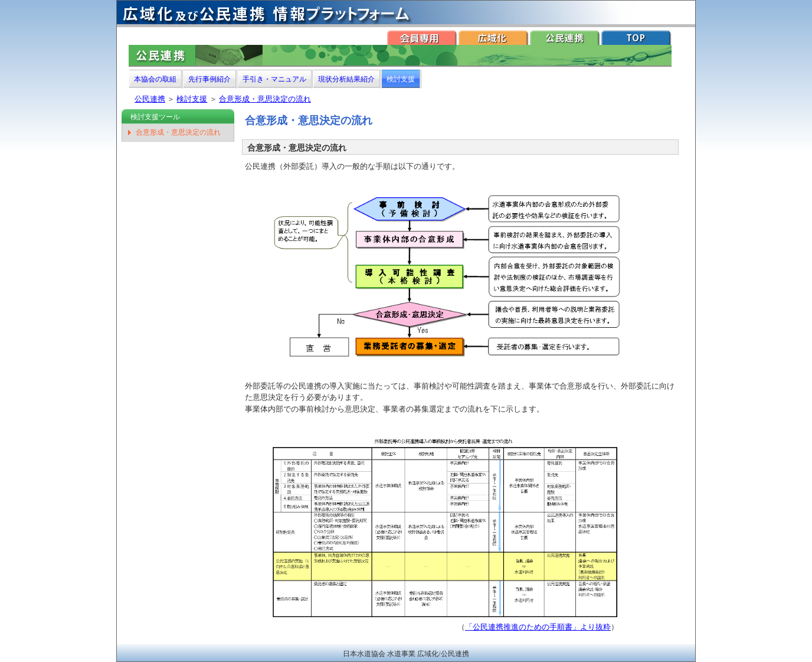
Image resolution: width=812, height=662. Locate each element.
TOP (636, 37)
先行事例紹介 (209, 79)
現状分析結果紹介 (346, 79)
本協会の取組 (155, 79)
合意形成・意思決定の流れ (265, 99)
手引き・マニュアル (274, 79)
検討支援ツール (155, 117)
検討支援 (401, 79)
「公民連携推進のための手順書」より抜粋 (538, 627)
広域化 (494, 37)
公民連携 (565, 37)
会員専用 (422, 37)
